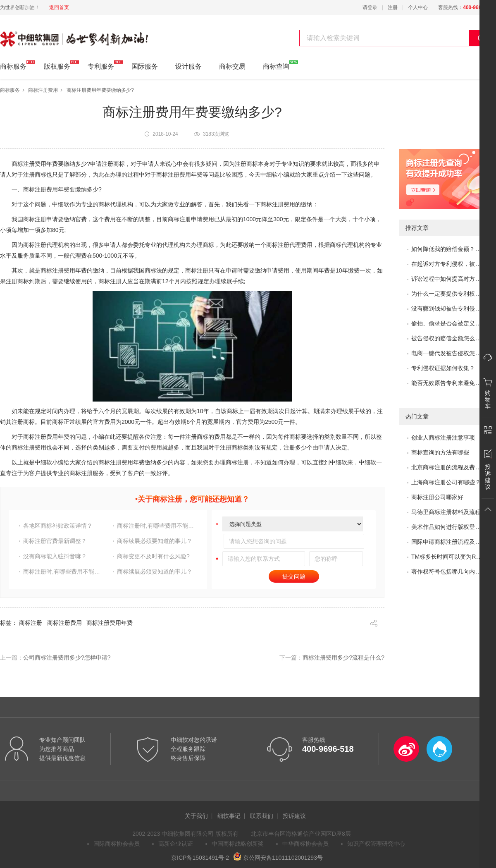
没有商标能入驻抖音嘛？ (55, 556)
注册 (393, 7)
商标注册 (31, 623)
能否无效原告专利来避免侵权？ (452, 383)
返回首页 (59, 7)
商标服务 (13, 65)
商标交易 (232, 66)
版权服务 (57, 65)
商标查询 (276, 65)
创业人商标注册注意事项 (443, 438)
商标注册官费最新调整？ (55, 541)
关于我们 (196, 816)
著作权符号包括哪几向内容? (448, 571)
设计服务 (188, 66)
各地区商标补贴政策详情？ (58, 526)
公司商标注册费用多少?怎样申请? (67, 658)
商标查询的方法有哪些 (440, 452)
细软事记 (229, 816)
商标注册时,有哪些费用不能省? (157, 526)
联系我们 (262, 816)
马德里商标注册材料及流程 (446, 512)
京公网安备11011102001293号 (278, 858)
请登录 (370, 7)
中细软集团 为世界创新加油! (42, 34)
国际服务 (145, 66)
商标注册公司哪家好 (437, 497)
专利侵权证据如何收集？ (443, 368)
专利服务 (101, 65)
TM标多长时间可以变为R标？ (449, 557)
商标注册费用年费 (110, 623)
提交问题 (294, 576)
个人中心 (418, 7)
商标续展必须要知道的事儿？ (155, 541)
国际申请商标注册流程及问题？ (452, 542)
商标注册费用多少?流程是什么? (343, 658)
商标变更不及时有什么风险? (153, 556)
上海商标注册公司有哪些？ (446, 482)
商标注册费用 (43, 90)
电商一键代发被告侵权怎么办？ (452, 353)
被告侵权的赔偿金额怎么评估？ (452, 338)
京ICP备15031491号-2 (200, 858)
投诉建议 (294, 816)
